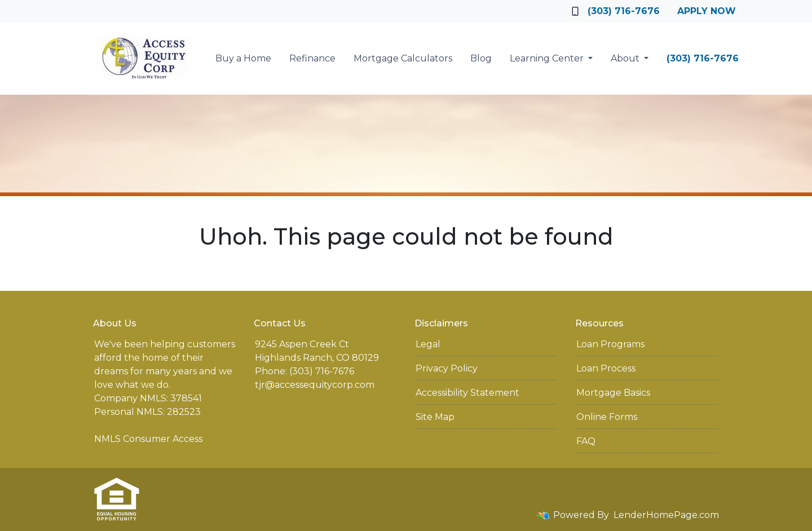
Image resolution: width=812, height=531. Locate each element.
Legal (428, 344)
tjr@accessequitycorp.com (315, 385)
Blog (481, 58)
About (626, 58)
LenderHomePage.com (666, 515)
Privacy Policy (447, 368)
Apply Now (707, 11)
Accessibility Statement (467, 393)
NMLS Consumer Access (148, 439)
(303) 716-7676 (616, 11)
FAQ (586, 441)
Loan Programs (610, 344)
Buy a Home (243, 58)
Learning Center (548, 58)
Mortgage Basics (613, 393)
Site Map (435, 417)
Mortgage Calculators (403, 58)
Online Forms (607, 417)
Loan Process (606, 368)
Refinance (312, 58)
